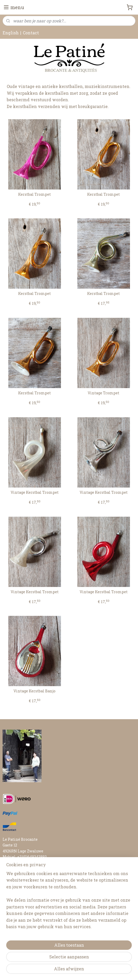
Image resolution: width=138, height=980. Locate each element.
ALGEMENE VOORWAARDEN (28, 909)
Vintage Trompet (103, 393)
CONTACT (11, 880)
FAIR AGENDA (15, 886)
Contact (31, 33)
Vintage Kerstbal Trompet (35, 493)
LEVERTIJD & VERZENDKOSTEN (32, 898)
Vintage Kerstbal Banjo (34, 691)
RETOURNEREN (17, 903)
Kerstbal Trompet (34, 195)
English (11, 33)
